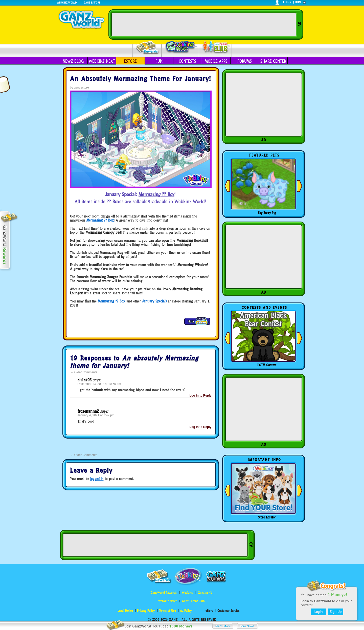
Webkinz (187, 593)
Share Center (273, 61)
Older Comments (84, 372)
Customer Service (228, 611)
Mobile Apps (216, 61)
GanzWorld (205, 593)
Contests (187, 61)
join (298, 2)
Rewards (147, 48)
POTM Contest (267, 365)
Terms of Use (167, 611)
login (287, 2)
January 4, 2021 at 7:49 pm (96, 415)
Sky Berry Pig (267, 213)
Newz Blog (73, 61)
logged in (97, 479)
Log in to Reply (201, 396)
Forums (245, 61)
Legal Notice (125, 611)
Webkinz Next (102, 61)
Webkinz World (67, 2)
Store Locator (267, 517)
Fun (159, 61)
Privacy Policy (146, 611)
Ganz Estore (92, 2)
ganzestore (82, 88)
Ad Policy (186, 611)
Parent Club (215, 47)
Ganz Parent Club (193, 601)
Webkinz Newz (180, 47)
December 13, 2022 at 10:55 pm (99, 384)
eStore (130, 61)
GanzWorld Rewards (164, 593)
